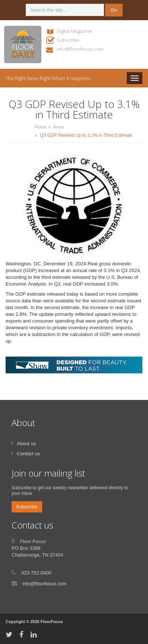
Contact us (28, 454)
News (58, 127)
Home (41, 127)
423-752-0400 (36, 573)
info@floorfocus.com (80, 49)
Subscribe (68, 40)
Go (114, 10)
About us (26, 443)
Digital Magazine (74, 31)
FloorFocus (52, 622)
